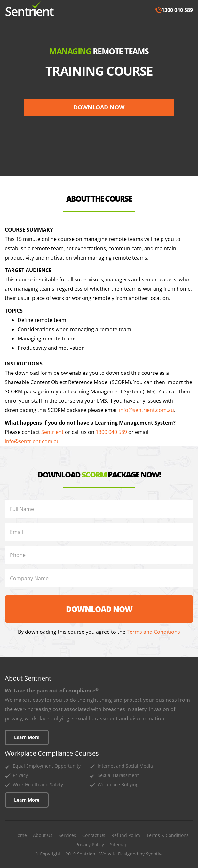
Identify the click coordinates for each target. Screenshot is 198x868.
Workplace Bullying (118, 784)
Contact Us (94, 835)
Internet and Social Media (125, 766)
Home (21, 835)
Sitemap (119, 844)
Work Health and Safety (38, 784)
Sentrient (52, 432)
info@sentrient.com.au (147, 410)
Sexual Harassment (118, 775)
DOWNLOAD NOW (99, 107)
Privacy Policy (90, 844)
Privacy (20, 775)
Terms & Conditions (168, 835)
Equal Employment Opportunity (47, 766)
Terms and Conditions (153, 632)
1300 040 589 (174, 10)
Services (67, 835)
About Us (43, 835)
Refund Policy (126, 835)
